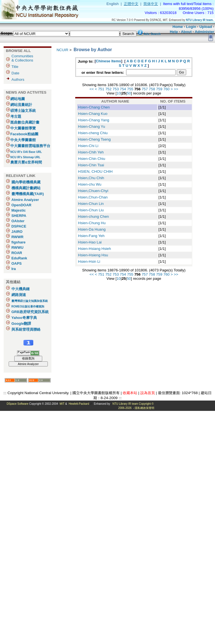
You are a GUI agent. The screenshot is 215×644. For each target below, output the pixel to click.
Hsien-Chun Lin (91, 204)
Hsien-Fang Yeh (91, 236)
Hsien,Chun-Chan (93, 197)
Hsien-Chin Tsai (91, 165)
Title (15, 67)
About (186, 32)
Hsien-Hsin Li (89, 261)
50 (129, 93)
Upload (206, 27)
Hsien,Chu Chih (91, 178)
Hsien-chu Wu (90, 184)
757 (145, 89)
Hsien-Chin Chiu (92, 159)
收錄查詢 (28, 358)
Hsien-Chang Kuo (93, 114)
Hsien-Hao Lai (90, 242)
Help (174, 32)
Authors (18, 80)
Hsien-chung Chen (93, 216)
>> (176, 89)
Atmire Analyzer (28, 364)
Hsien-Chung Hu (92, 223)
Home (178, 27)
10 (119, 93)
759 (159, 89)
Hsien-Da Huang (92, 229)
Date (15, 73)
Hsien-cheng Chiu (93, 133)
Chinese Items (108, 61)
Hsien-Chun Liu (91, 210)
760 (166, 89)
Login (191, 27)
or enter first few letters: (103, 73)
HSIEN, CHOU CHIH (95, 171)
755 (130, 89)
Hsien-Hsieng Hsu (93, 255)
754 (123, 89)
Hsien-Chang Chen (94, 107)
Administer (204, 32)
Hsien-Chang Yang (94, 120)
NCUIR (62, 50)
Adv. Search (152, 34)
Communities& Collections (22, 58)
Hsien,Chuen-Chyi (93, 191)
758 (152, 89)
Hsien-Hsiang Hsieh (94, 249)
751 (101, 89)
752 (108, 89)
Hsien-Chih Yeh (91, 152)
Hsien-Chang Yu (92, 126)
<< (92, 89)
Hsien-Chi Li (88, 146)
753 (116, 89)
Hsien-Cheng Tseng (94, 139)
